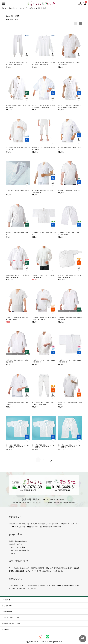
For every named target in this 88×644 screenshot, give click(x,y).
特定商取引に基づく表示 (11, 623)
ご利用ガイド (7, 600)
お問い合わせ (7, 612)
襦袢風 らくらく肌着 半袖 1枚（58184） (70, 190)
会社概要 (5, 629)
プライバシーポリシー (10, 617)
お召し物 (32, 8)
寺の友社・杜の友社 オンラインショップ (14, 8)
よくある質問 (7, 606)
